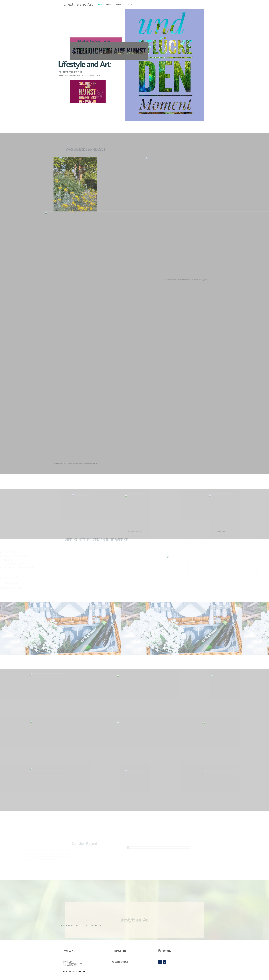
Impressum (118, 951)
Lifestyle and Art (78, 4)
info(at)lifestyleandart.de (74, 971)
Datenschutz (119, 962)
